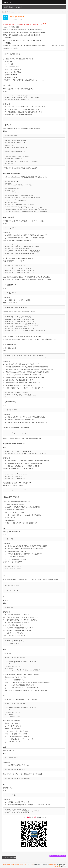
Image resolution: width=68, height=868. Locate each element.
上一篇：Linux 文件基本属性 (9, 858)
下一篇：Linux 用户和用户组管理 (58, 856)
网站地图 (11, 864)
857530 (56, 866)
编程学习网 (6, 12)
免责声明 (5, 864)
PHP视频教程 (17, 864)
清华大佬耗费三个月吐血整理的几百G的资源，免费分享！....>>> (24, 24)
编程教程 (12, 12)
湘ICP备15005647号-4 (27, 864)
